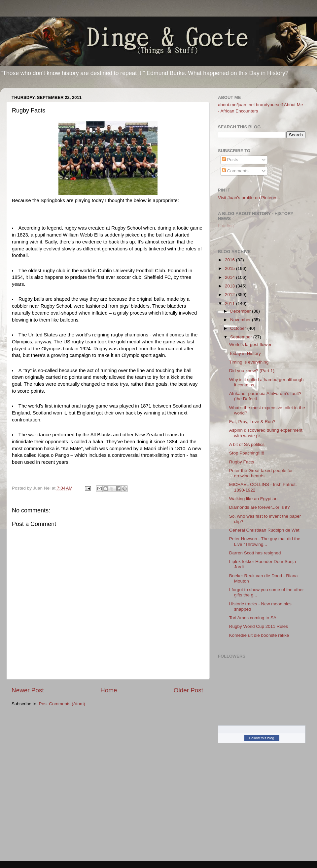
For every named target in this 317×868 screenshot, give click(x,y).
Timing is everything (249, 362)
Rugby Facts (242, 462)
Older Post (188, 690)
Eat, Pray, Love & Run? (252, 422)
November (241, 320)
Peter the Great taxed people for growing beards (261, 473)
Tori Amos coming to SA (253, 618)
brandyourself (269, 105)
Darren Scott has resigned (255, 553)
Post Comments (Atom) (62, 704)
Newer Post (28, 690)
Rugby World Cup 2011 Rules (259, 626)
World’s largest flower (250, 345)
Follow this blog (262, 738)
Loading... (228, 226)
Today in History (245, 353)
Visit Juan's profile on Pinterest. (249, 198)
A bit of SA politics (247, 444)
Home (109, 690)
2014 (230, 277)
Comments (235, 171)
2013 (230, 286)
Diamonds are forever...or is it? (260, 507)
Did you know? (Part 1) (252, 371)
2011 (230, 304)
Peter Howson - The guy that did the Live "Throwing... (265, 541)
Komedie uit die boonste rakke (259, 635)
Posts (230, 160)
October (239, 328)
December (241, 311)
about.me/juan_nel (236, 105)
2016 (230, 260)
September (242, 337)
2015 (230, 268)
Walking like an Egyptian (253, 499)
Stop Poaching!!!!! (247, 453)
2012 (230, 295)
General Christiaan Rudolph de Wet (264, 530)
